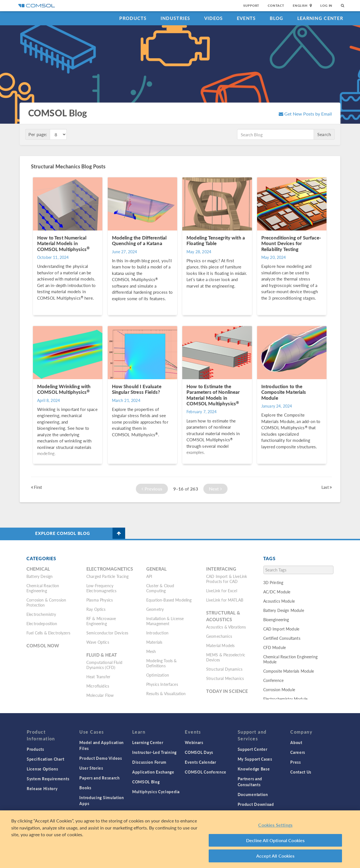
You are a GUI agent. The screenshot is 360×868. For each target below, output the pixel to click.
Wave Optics (98, 642)
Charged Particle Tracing (108, 576)
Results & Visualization (166, 693)
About (296, 742)
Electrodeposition (42, 623)
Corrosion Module (279, 690)
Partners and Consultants (250, 782)
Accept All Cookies (275, 856)
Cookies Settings (275, 825)
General (156, 569)
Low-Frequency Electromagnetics (101, 588)
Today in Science (227, 691)
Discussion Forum (149, 762)
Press (296, 762)
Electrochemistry (41, 614)
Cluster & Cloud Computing (160, 588)
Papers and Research (99, 778)
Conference (274, 680)
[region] (180, 839)
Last (327, 487)
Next (215, 489)
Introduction (157, 633)
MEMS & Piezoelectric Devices (226, 657)
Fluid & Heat (102, 655)
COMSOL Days (199, 752)
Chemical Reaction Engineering (43, 588)
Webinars (194, 742)
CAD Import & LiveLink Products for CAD (227, 579)
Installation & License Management (165, 621)
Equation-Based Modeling (169, 600)
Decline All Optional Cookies (275, 840)
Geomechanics (219, 636)
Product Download (256, 804)
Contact (276, 5)
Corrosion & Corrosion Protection (46, 602)
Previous (152, 489)
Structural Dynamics (224, 669)
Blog (277, 18)
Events (246, 18)
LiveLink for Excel (222, 591)
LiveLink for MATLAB (225, 600)
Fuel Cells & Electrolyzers (48, 633)
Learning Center (320, 18)
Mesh (151, 651)
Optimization (158, 675)
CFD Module (275, 647)
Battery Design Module (284, 610)
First (36, 487)
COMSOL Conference (206, 772)
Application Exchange (153, 772)
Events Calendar (201, 762)
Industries (175, 18)
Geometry (155, 609)
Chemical (38, 569)
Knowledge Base (254, 769)
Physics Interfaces (162, 684)
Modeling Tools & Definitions (161, 663)
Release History (42, 788)
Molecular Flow (100, 695)
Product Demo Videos (101, 758)
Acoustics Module (279, 601)
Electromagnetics (110, 569)
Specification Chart (45, 759)
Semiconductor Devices (107, 633)
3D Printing (273, 582)
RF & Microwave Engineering (101, 621)
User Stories (91, 768)
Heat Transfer (98, 677)
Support (251, 5)
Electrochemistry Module (285, 699)
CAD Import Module (281, 629)
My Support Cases (255, 759)
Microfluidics (98, 686)
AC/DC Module (277, 592)
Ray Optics (96, 609)
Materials (154, 642)
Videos (214, 18)
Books (85, 788)
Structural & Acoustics (223, 616)
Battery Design (40, 576)
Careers (298, 752)
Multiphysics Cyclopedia (156, 792)
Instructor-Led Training (154, 752)
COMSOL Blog (146, 782)
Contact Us (301, 772)
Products (133, 18)
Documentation (253, 794)
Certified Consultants (282, 638)
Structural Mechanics (225, 678)
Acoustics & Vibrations (226, 627)
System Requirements (48, 779)
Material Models (220, 645)
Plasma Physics (100, 600)
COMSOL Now (43, 646)
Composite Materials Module (289, 671)
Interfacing (221, 569)
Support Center (253, 749)
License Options (42, 769)
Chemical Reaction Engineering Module (290, 659)
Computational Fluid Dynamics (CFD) (104, 665)
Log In (326, 5)
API (149, 576)
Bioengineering (276, 620)
